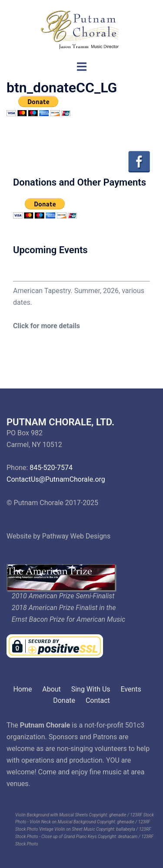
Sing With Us (91, 689)
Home (22, 689)
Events (131, 689)
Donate (64, 700)
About (52, 689)
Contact (98, 700)
